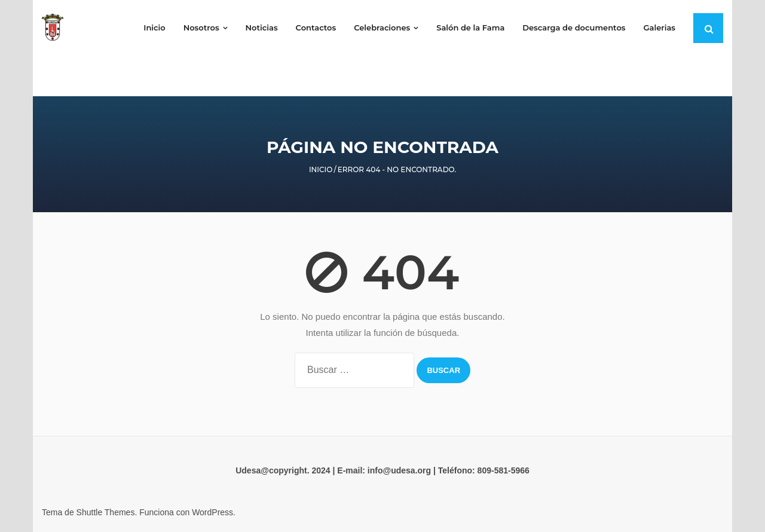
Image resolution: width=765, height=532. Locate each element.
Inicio (321, 169)
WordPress (212, 512)
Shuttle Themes (106, 512)
